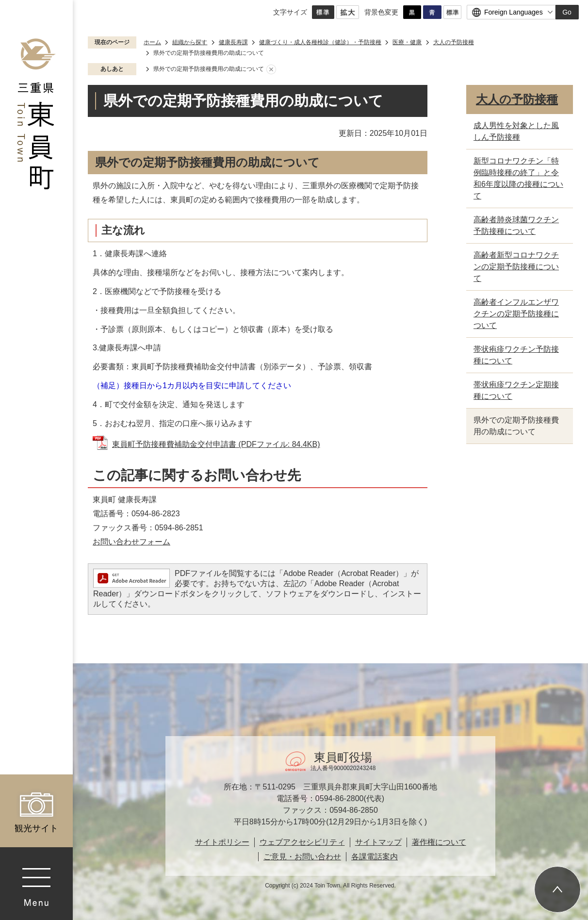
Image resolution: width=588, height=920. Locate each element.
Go (567, 12)
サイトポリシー (222, 842)
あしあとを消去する (271, 69)
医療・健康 (407, 42)
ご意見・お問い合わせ (302, 857)
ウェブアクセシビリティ (302, 842)
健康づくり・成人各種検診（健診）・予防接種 (320, 42)
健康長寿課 (233, 42)
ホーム (152, 42)
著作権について (439, 842)
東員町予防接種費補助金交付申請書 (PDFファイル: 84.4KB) (216, 444)
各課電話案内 (375, 857)
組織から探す (190, 42)
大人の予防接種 (454, 42)
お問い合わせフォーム (131, 542)
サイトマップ (378, 842)
